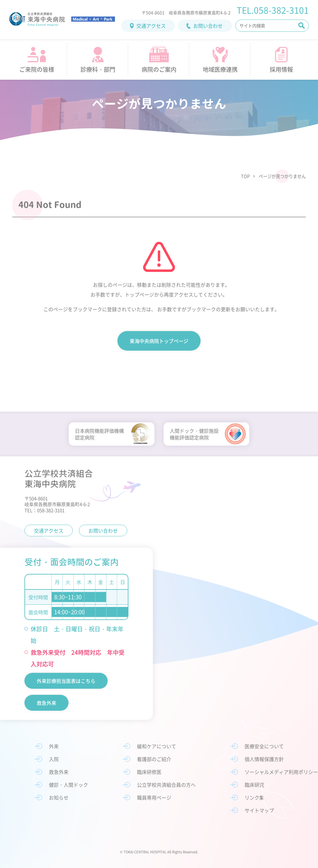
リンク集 (254, 797)
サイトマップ (259, 810)
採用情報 (281, 69)
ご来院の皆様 (37, 69)
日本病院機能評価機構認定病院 (99, 434)
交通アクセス (151, 26)
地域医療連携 (220, 69)
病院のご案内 (159, 69)
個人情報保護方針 (264, 759)
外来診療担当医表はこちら (66, 681)
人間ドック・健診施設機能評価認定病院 (194, 434)
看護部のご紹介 (154, 759)
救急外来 (46, 703)
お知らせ (59, 797)
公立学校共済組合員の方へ (166, 785)
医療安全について (264, 746)
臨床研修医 (149, 772)
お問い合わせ (208, 26)
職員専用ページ (154, 797)
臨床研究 (254, 785)
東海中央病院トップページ (159, 341)
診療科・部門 (98, 69)
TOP (245, 176)
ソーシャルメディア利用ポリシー (281, 772)
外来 (54, 746)
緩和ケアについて (157, 746)
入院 (54, 759)
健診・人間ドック (68, 785)
